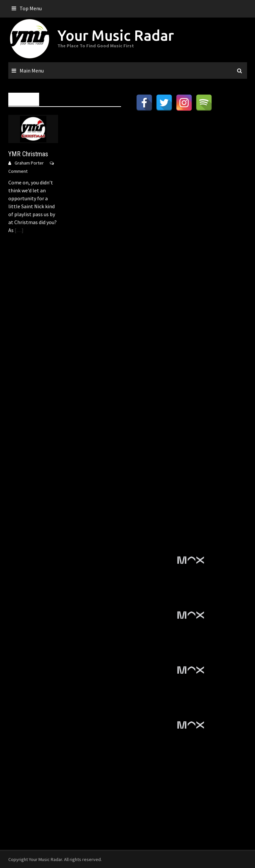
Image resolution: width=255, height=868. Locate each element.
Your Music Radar (116, 35)
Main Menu (32, 71)
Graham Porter (29, 163)
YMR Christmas (28, 154)
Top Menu (31, 8)
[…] (19, 230)
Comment (18, 171)
